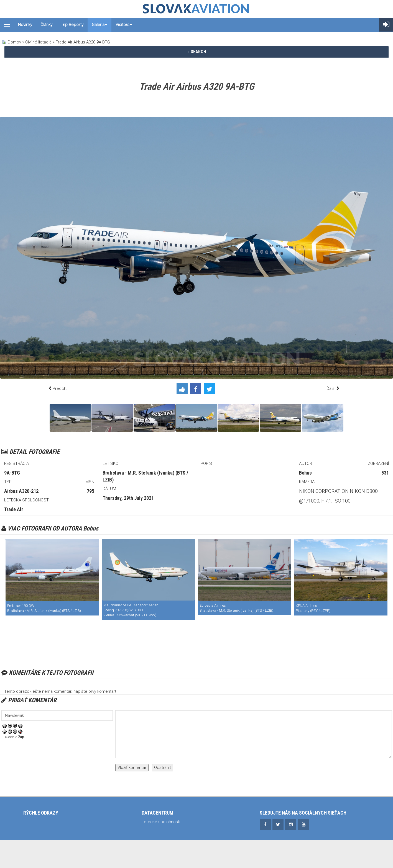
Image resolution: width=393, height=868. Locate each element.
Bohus (305, 473)
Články (46, 25)
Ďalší (331, 388)
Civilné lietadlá (38, 42)
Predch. (60, 388)
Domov (14, 42)
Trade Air (14, 509)
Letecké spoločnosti (161, 822)
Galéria (99, 25)
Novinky (25, 25)
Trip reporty (72, 25)
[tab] (196, 52)
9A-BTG (12, 473)
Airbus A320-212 (21, 491)
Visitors (124, 25)
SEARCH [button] (196, 52)
